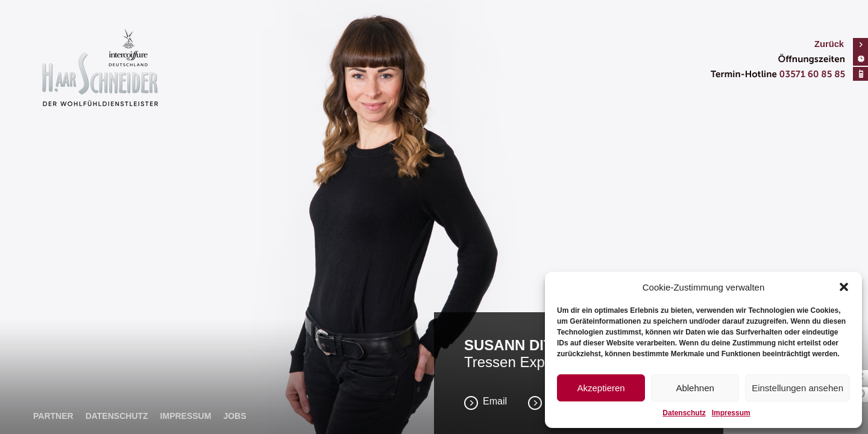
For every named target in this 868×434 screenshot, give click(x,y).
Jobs (234, 416)
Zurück (829, 44)
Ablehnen (695, 388)
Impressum (731, 413)
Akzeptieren (601, 388)
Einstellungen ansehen (797, 388)
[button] (844, 287)
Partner (53, 416)
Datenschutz (684, 413)
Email (495, 401)
